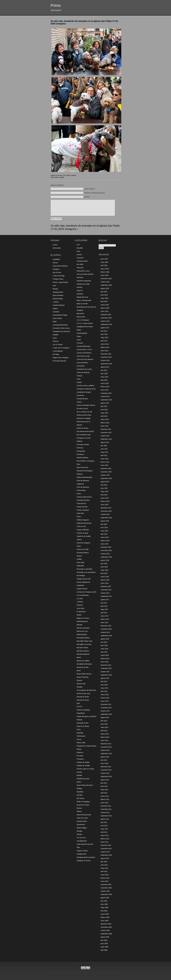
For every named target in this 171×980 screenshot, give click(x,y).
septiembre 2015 (106, 675)
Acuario (79, 255)
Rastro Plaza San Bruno (85, 785)
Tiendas (79, 834)
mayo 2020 (104, 491)
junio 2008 (104, 944)
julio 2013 (104, 760)
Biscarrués (80, 313)
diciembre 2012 (106, 767)
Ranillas (79, 775)
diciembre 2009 (106, 885)
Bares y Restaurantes (84, 300)
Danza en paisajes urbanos (86, 405)
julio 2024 (104, 331)
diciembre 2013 (106, 744)
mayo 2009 (104, 907)
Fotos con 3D (81, 526)
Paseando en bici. (83, 723)
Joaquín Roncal (82, 589)
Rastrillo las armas (83, 779)
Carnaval (80, 343)
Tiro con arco (81, 838)
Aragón (55, 308)
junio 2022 (104, 410)
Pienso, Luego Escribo (60, 282)
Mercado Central (82, 648)
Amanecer (80, 258)
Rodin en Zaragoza (83, 802)
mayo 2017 (104, 609)
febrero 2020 (105, 501)
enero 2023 (105, 390)
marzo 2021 (105, 459)
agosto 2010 (105, 858)
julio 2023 (104, 370)
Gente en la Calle (83, 549)
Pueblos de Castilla (83, 766)
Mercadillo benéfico (83, 638)
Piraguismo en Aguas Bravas (86, 746)
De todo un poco (82, 408)
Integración (80, 585)
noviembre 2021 (106, 433)
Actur (78, 251)
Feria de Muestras (83, 487)
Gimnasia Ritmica (83, 553)
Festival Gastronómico (84, 497)
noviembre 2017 (106, 590)
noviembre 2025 (106, 279)
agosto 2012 (105, 780)
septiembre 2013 (106, 754)
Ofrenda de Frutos (83, 700)
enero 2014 (105, 740)
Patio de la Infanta (83, 726)
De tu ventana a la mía (84, 412)
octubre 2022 (105, 396)
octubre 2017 (105, 593)
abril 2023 (104, 380)
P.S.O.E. (80, 707)
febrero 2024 (105, 347)
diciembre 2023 (106, 354)
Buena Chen (81, 317)
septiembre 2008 (106, 934)
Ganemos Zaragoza (83, 543)
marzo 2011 (105, 835)
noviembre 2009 (106, 888)
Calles (79, 336)
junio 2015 (104, 685)
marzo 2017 (105, 616)
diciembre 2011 (106, 806)
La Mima (56, 302)
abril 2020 (104, 495)
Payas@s (80, 733)
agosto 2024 (105, 328)
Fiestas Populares (83, 510)
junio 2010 (104, 865)
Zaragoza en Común (84, 861)
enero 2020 (105, 505)
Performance (81, 736)
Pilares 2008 (81, 743)
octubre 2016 (105, 632)
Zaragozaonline (58, 292)
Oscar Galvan (57, 318)
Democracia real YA (83, 422)
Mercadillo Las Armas (84, 644)
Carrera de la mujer (83, 356)
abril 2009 (104, 911)
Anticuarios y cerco (83, 271)
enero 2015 (105, 701)
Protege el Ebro (58, 279)
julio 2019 (104, 524)
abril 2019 (104, 534)
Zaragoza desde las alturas (86, 857)
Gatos (79, 546)
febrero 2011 (105, 839)
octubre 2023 (105, 360)
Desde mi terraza (83, 428)
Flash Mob (80, 513)
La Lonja (80, 598)
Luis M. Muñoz (58, 345)
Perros (79, 739)
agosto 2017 (105, 600)
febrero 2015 (105, 698)
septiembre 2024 (106, 324)
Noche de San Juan (83, 693)
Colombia (56, 312)
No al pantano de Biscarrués (86, 690)
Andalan (55, 335)
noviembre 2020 (106, 472)
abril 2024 (104, 341)
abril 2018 (104, 573)
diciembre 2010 (106, 845)
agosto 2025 (105, 288)
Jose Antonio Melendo (60, 266)
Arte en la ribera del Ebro (85, 274)
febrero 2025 (105, 308)
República (80, 792)
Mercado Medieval (83, 654)
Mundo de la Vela (83, 667)
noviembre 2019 (106, 511)
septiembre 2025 (106, 285)
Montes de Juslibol (83, 661)
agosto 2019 (105, 521)
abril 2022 (104, 416)
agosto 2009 (105, 898)
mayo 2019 (104, 531)
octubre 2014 (105, 711)
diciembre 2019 (106, 508)
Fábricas (80, 474)
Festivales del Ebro (83, 500)
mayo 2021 (104, 452)
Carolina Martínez (59, 305)
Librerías (80, 605)
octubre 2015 (105, 672)
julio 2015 (104, 681)
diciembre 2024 (106, 315)
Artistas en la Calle (83, 284)
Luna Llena (80, 608)
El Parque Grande (83, 445)
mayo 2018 (104, 570)
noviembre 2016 (106, 629)
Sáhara (79, 811)
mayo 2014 (104, 727)
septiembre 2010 (106, 855)
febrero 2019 (105, 541)
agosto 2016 (105, 639)
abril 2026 (104, 265)
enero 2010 (105, 881)
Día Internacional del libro (85, 431)
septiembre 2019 (106, 518)
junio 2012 (104, 786)
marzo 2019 (105, 537)
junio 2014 (104, 724)
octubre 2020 (105, 475)
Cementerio (81, 366)
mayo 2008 (104, 947)
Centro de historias (83, 372)
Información (57, 248)
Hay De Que (57, 272)
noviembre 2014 (106, 708)
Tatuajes (80, 831)
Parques (80, 720)
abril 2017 (104, 613)
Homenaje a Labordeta (84, 569)
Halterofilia (80, 566)
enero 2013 (105, 763)
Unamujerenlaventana (60, 325)
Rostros (79, 808)
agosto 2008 (105, 937)
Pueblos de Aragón (83, 762)
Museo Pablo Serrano (84, 674)
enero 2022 (105, 426)
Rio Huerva (80, 798)
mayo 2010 (104, 868)
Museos (79, 680)
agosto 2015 (105, 678)
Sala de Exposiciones (84, 815)
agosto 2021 (105, 442)
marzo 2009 (105, 914)
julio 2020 (104, 485)
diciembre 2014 (106, 704)
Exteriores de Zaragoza (85, 471)
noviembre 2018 (106, 550)
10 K (78, 245)
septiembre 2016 (106, 636)
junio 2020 (104, 488)
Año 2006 (80, 264)
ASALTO (80, 291)
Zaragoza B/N (81, 854)
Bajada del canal (82, 297)
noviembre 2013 (106, 747)
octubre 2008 (105, 930)
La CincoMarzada (83, 595)
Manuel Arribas (58, 299)
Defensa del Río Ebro (84, 415)
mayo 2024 (104, 338)
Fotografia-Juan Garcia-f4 (61, 331)
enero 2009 (105, 921)
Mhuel (79, 657)
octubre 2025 (105, 282)
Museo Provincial (83, 677)
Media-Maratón (82, 635)
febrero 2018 (105, 580)
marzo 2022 (105, 419)
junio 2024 (104, 334)
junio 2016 (104, 645)
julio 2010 (104, 862)
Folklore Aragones (83, 520)
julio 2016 (104, 642)
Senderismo (81, 825)
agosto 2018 (105, 560)
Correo (55, 245)
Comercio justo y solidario (85, 386)
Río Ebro (80, 795)
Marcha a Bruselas (83, 628)
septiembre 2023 (106, 364)
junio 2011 (104, 826)
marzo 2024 (105, 344)
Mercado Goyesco (83, 651)
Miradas (55, 289)
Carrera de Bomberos (84, 353)
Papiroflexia (81, 713)
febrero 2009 (105, 917)
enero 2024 (105, 351)
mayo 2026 (104, 262)
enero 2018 (105, 583)
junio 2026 (104, 259)
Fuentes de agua (82, 533)
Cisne (79, 379)
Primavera (80, 759)
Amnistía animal (82, 261)
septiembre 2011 (106, 816)
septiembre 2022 (106, 400)
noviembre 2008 (106, 927)
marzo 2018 (105, 577)
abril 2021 (104, 455)
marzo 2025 (105, 305)
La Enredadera (58, 351)
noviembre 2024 (106, 318)
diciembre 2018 (106, 547)
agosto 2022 (105, 403)
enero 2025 (105, 311)
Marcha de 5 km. (82, 631)
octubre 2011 (105, 812)
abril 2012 (104, 793)
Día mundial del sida (84, 435)
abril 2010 (104, 871)
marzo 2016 (105, 655)
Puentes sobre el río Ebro (85, 769)
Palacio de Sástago (83, 710)
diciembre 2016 (106, 626)
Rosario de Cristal (83, 805)
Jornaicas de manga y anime (86, 592)
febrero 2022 (105, 423)
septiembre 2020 (106, 478)
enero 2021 (105, 465)
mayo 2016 (104, 649)
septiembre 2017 (106, 596)
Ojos (78, 703)
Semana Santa (82, 821)
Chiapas (79, 376)
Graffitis (79, 559)
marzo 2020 (105, 498)
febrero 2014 (105, 737)
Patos (79, 730)
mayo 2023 (104, 377)
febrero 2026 (105, 272)
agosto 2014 (105, 718)
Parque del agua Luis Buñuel (86, 716)
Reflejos (79, 788)
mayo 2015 (104, 688)
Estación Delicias (83, 458)
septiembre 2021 (106, 439)
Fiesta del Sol (81, 503)
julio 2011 (104, 822)
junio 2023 (104, 374)
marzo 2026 (105, 269)
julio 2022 (104, 406)
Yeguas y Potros (82, 851)
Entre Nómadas (58, 295)
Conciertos (80, 395)
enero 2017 (105, 623)
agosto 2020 (105, 482)
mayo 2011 (104, 829)
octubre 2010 (105, 852)
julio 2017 (104, 603)
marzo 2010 (105, 875)
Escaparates (81, 451)
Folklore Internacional (84, 523)
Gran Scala (80, 562)
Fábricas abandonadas (84, 477)
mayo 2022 (104, 413)
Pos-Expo (80, 756)
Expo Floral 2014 (82, 467)
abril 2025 (104, 301)
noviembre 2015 (106, 668)
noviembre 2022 (106, 393)
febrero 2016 (105, 659)
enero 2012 (105, 803)
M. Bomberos (81, 612)
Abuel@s (80, 248)
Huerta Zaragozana (83, 582)
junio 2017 (104, 606)
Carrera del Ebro (82, 363)
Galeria (79, 540)
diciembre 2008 (106, 924)
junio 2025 (104, 295)
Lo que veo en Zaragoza (61, 348)
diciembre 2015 (106, 665)
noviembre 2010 (106, 849)
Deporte (79, 425)
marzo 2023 (105, 383)
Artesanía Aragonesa (84, 281)
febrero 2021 (105, 462)
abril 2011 (104, 832)
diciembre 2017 (106, 586)
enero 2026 (105, 275)
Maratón (79, 625)
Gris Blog (56, 354)
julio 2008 (104, 940)
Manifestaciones (82, 621)
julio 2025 (104, 292)
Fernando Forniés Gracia (61, 328)
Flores (79, 517)
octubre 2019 (105, 514)
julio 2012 (104, 783)
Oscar (55, 338)
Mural (79, 671)
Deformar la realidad (84, 418)
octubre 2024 (105, 321)
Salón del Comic (82, 818)
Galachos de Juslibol (84, 536)
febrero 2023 (105, 387)
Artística (79, 287)
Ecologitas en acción (84, 438)
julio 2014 (104, 721)
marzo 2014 (105, 734)
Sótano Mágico (82, 828)
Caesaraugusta (82, 333)
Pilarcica (56, 341)
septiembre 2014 (106, 714)
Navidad (79, 687)
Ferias (79, 494)
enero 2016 (105, 662)
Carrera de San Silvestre (85, 359)
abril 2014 (104, 731)
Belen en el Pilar (82, 304)
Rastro (79, 782)
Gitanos (79, 556)
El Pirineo (80, 448)
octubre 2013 (105, 750)
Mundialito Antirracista (84, 664)
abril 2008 (104, 950)
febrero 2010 (105, 878)
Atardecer (80, 294)
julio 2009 (104, 901)
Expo (78, 464)
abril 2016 (104, 652)
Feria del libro (81, 490)
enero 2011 (105, 842)
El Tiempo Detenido (59, 361)
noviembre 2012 (106, 770)
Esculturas (80, 454)
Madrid (79, 615)
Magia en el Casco (83, 618)
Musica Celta (81, 684)
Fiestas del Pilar (82, 507)
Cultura (79, 402)
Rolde (55, 322)
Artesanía (80, 277)
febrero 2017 (105, 619)
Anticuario (80, 268)
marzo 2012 (105, 796)
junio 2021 (104, 449)
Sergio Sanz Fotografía (61, 358)
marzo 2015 (105, 695)
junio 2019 (104, 528)
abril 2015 (104, 691)
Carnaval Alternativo (83, 346)
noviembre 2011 (106, 809)
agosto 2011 (105, 819)
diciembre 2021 (106, 429)
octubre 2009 (105, 891)
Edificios (80, 441)
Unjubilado (56, 259)
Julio (54, 286)
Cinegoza (56, 269)
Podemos (80, 752)
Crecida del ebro (82, 399)
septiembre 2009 (106, 894)
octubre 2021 (105, 436)
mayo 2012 (104, 790)
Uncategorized (82, 841)
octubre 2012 (105, 773)
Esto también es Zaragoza (86, 461)
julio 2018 (104, 564)
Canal (79, 340)
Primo (56, 5)
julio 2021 (104, 446)
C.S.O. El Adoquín (83, 320)
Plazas (79, 749)
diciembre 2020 (106, 469)
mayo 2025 (104, 298)
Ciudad (62, 177)
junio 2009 (104, 904)
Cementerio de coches (84, 369)
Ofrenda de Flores (83, 697)
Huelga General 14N (84, 579)
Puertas (79, 772)
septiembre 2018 (106, 557)
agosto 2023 (105, 367)
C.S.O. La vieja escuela (85, 323)
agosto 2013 (105, 757)
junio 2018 (104, 567)
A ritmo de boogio (59, 276)
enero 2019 (105, 544)
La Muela (80, 602)
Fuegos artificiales (83, 530)
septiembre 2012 (106, 776)
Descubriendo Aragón (60, 315)
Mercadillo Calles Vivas (85, 641)
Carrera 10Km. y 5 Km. (84, 350)
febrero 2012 (105, 799)
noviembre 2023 (106, 357)
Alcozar (55, 263)
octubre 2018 (105, 554)
